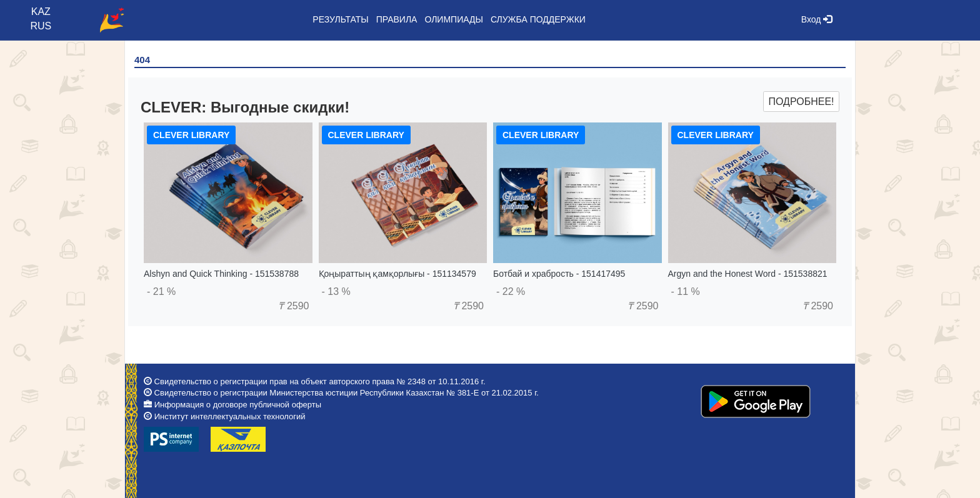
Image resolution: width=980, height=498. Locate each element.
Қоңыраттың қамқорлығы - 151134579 (397, 274)
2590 (293, 306)
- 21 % (161, 291)
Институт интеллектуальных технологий (230, 416)
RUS (41, 26)
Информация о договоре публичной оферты (238, 405)
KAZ (41, 12)
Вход (817, 19)
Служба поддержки (538, 19)
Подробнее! (801, 102)
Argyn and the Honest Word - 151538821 (748, 274)
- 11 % (686, 291)
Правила (397, 19)
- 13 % (336, 291)
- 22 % (511, 291)
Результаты (340, 19)
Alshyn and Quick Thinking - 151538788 (221, 274)
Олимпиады (453, 19)
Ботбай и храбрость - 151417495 (559, 274)
